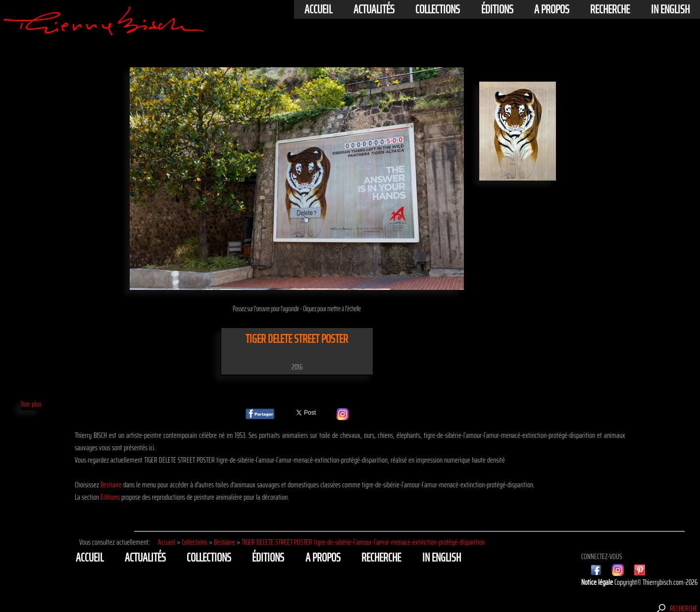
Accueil (318, 9)
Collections (438, 9)
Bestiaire (111, 485)
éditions (497, 9)
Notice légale (598, 582)
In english (670, 9)
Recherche (610, 9)
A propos (552, 9)
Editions (110, 497)
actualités (374, 9)
